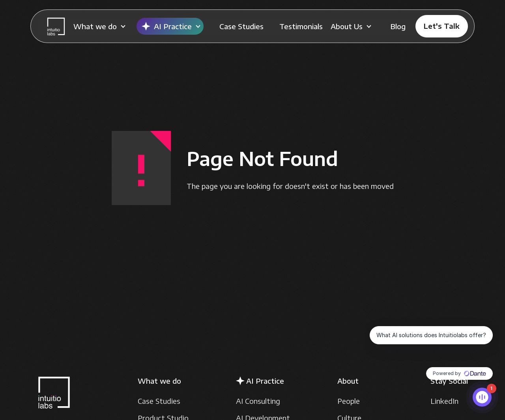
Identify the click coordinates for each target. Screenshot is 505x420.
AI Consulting (258, 401)
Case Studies (241, 26)
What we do (95, 26)
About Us (347, 26)
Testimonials (301, 26)
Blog (398, 26)
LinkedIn (444, 401)
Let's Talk (442, 26)
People (349, 401)
